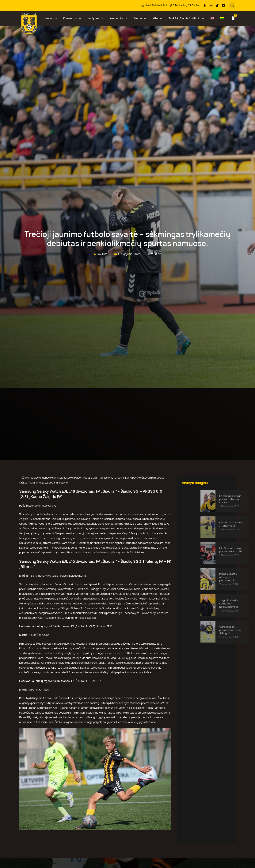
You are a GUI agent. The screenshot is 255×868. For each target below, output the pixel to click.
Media (140, 18)
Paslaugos (79, 5)
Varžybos (96, 18)
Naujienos (50, 18)
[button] (232, 5)
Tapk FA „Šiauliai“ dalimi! (186, 18)
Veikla (61, 5)
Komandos (72, 18)
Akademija (119, 18)
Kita (157, 18)
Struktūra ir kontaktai (37, 5)
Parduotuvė (127, 5)
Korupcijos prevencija (104, 5)
